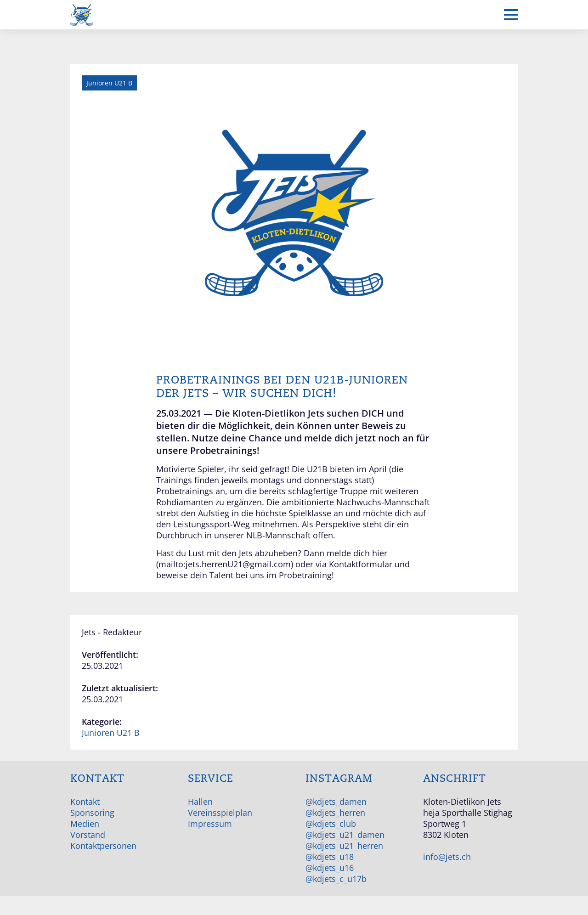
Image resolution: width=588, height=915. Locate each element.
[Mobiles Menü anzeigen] (511, 15)
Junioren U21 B (111, 733)
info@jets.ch (447, 857)
